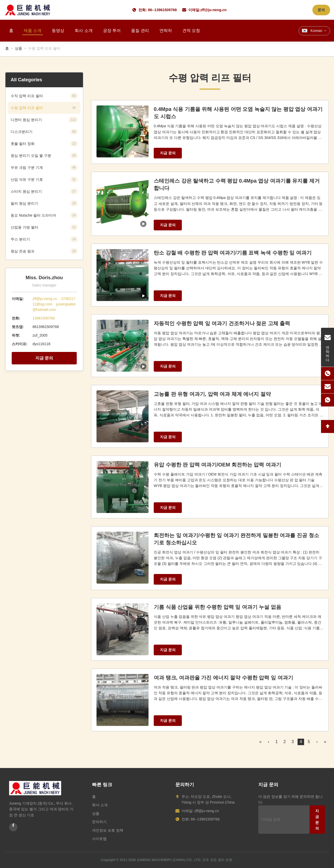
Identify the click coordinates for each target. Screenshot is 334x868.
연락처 (166, 31)
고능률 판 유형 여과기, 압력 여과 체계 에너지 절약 (212, 394)
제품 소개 (33, 31)
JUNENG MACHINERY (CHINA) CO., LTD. (169, 860)
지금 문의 (44, 358)
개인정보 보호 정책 (108, 830)
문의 (321, 10)
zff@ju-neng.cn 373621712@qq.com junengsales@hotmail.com (54, 304)
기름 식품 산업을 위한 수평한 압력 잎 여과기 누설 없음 (217, 607)
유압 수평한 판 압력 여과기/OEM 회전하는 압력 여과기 (217, 465)
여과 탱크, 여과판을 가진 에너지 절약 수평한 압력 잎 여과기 (223, 678)
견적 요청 (191, 31)
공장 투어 (112, 31)
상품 (18, 48)
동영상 (58, 31)
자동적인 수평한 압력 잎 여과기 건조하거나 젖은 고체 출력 (222, 323)
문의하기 (99, 822)
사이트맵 (99, 839)
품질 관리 (140, 31)
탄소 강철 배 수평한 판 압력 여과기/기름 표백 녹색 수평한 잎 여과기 (233, 253)
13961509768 (44, 318)
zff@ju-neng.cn (213, 10)
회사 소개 (83, 31)
